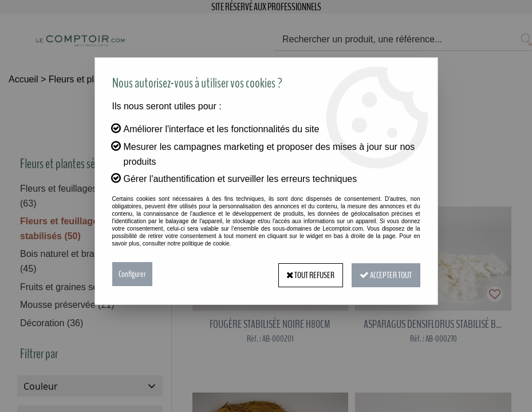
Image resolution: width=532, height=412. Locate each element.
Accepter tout (385, 274)
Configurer (132, 274)
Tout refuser (308, 274)
